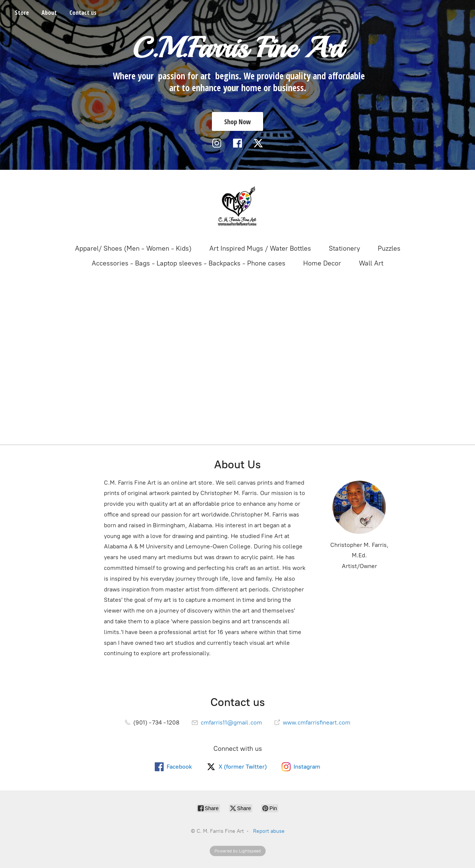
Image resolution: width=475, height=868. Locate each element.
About (49, 13)
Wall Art (371, 263)
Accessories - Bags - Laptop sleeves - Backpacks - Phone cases (189, 263)
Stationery (344, 248)
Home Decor (322, 263)
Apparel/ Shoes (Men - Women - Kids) (133, 248)
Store (22, 13)
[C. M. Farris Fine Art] (237, 206)
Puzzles (389, 248)
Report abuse (269, 831)
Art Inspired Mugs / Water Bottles (260, 248)
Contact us (83, 13)
